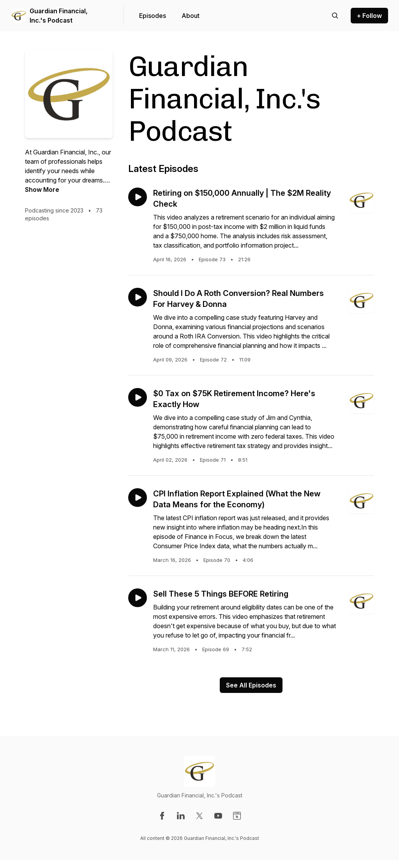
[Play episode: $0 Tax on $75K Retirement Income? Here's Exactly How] (138, 397)
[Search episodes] (335, 16)
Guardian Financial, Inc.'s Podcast (59, 16)
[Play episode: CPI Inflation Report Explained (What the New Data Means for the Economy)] (138, 498)
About (191, 16)
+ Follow (369, 16)
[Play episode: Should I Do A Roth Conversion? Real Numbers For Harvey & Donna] (138, 297)
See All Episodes (251, 685)
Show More (42, 190)
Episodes (153, 16)
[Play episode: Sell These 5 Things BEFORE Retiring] (138, 598)
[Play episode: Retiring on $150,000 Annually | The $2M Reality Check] (138, 197)
